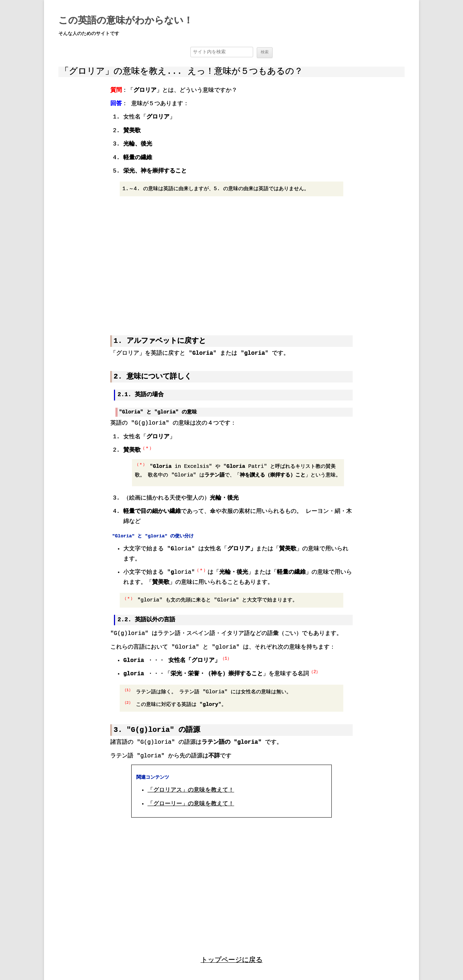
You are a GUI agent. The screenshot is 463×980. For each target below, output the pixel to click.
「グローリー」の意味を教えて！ (191, 804)
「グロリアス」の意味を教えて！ (191, 790)
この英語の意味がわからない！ (126, 21)
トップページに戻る (232, 959)
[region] (231, 261)
